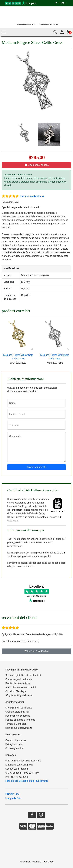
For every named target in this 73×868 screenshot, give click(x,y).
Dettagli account (14, 744)
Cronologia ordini (14, 748)
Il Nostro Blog (12, 794)
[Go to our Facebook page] (32, 815)
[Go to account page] (62, 32)
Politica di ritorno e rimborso (20, 720)
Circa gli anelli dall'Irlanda (19, 708)
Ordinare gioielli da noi (17, 712)
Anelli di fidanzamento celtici (21, 687)
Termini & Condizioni (16, 724)
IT (56, 3)
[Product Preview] (32, 349)
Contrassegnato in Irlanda (19, 679)
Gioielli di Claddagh (16, 691)
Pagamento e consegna (18, 716)
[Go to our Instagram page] (41, 815)
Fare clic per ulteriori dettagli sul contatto (27, 781)
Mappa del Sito (13, 798)
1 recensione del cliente (32, 196)
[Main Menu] (4, 32)
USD (63, 3)
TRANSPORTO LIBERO (26, 24)
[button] (55, 32)
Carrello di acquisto (16, 740)
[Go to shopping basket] (69, 32)
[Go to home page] (36, 15)
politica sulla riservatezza (19, 728)
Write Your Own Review (37, 651)
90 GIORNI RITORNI (49, 24)
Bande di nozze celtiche (18, 683)
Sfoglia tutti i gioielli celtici (19, 695)
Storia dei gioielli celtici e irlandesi (23, 675)
